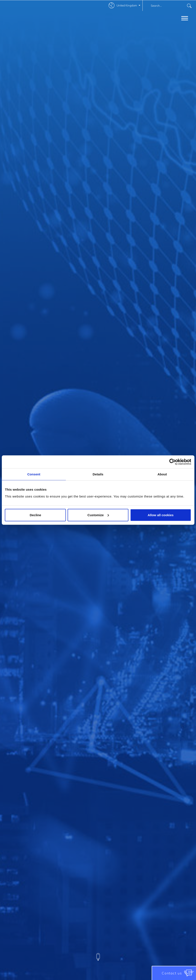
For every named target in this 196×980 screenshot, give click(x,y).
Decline (35, 515)
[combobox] (169, 6)
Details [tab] (98, 474)
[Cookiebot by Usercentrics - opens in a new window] (172, 462)
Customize (98, 515)
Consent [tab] (34, 474)
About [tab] (162, 474)
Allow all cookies (161, 515)
